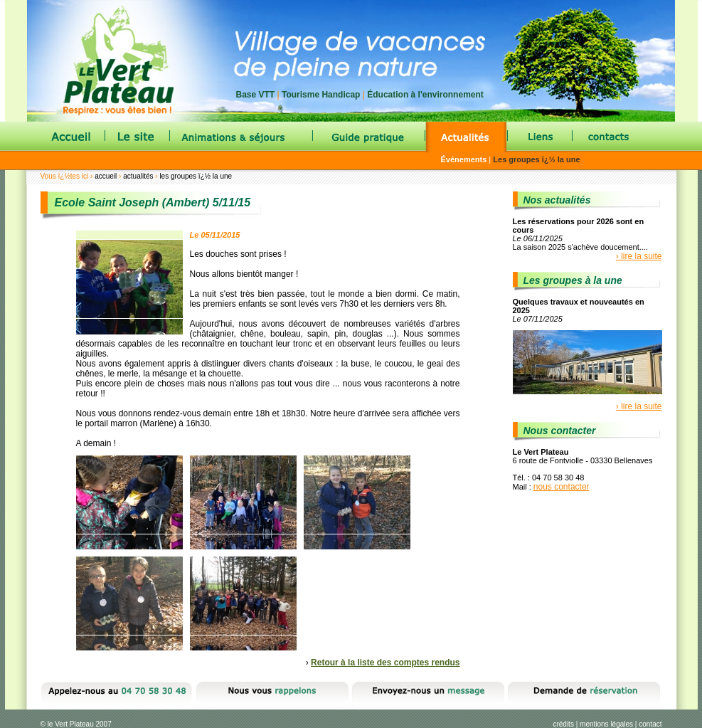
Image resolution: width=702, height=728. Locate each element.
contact (650, 724)
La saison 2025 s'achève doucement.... (580, 247)
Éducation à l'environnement (425, 95)
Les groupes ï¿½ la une (536, 159)
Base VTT (256, 95)
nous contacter (562, 487)
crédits (563, 724)
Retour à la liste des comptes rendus (385, 663)
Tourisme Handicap (321, 95)
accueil (106, 176)
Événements (464, 159)
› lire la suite (639, 256)
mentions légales (606, 724)
